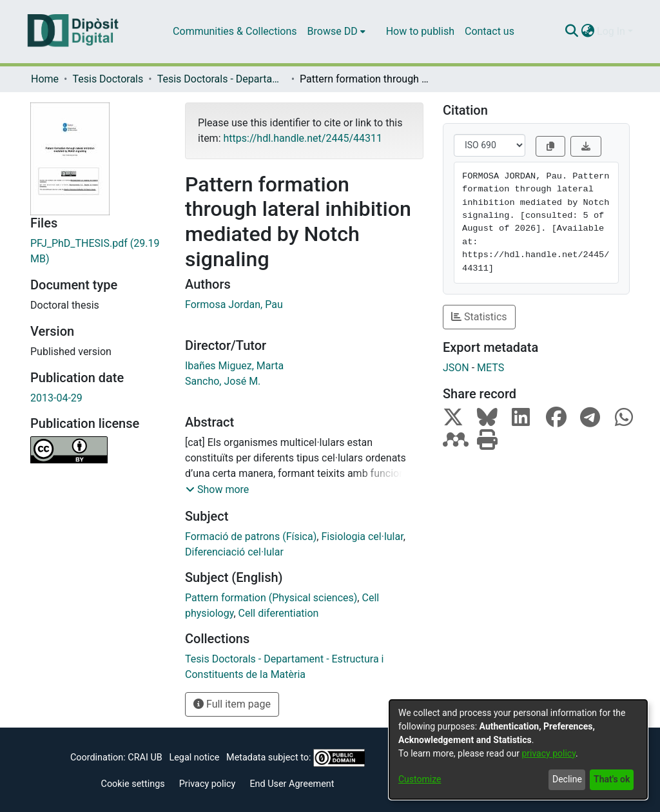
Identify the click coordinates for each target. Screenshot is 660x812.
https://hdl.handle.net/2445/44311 (302, 138)
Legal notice (194, 758)
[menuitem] (336, 32)
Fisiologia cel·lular (362, 536)
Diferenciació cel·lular (234, 552)
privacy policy (548, 753)
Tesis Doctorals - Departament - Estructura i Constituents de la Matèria (222, 79)
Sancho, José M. (223, 381)
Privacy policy (208, 784)
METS (490, 368)
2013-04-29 (56, 398)
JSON (456, 368)
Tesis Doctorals (108, 79)
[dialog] (518, 749)
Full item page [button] (232, 704)
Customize (420, 779)
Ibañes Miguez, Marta (234, 366)
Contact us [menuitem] (490, 31)
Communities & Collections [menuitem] (235, 31)
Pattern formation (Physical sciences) (271, 598)
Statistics (479, 317)
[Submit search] (571, 32)
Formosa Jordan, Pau (234, 304)
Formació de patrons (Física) (251, 536)
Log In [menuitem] (611, 31)
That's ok (612, 779)
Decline (567, 779)
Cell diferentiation (279, 613)
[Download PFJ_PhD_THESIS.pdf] (98, 251)
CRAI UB (145, 758)
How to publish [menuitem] (420, 31)
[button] (217, 490)
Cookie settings (133, 784)
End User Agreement (292, 784)
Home (45, 79)
